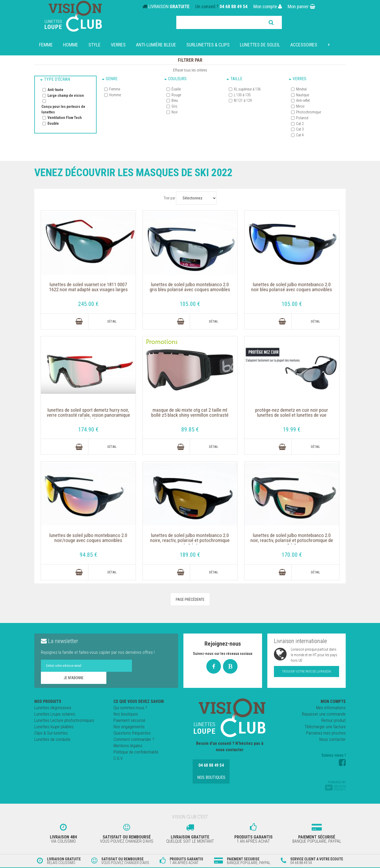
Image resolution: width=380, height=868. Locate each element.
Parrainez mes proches (326, 734)
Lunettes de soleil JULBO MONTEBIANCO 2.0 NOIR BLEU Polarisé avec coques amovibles (292, 291)
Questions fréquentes (132, 734)
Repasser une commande (324, 715)
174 (89, 430)
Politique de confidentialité (136, 753)
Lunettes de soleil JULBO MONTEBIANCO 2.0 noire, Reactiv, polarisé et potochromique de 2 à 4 (190, 542)
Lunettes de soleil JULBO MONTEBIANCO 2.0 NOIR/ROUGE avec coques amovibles (88, 542)
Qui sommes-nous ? (130, 708)
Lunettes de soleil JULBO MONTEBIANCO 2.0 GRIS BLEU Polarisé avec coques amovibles (190, 291)
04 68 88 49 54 (234, 6)
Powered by (335, 786)
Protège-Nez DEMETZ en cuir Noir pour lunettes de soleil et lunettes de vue (292, 414)
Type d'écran (57, 79)
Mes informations (331, 708)
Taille (236, 79)
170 (292, 555)
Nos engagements (129, 727)
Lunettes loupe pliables (54, 727)
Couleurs (177, 79)
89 (190, 430)
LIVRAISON (169, 6)
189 (190, 555)
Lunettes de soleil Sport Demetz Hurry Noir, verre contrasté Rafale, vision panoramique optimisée (88, 416)
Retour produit (334, 721)
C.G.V (118, 759)
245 (89, 304)
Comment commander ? (134, 740)
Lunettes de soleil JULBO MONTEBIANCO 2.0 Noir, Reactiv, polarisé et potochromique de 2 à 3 (292, 542)
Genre (112, 79)
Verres (300, 79)
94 (89, 555)
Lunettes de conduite (52, 740)
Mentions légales (128, 746)
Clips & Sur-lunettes (51, 734)
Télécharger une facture (325, 727)
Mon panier (301, 6)
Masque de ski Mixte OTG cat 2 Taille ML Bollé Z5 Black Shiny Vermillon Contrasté (190, 416)
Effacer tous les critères (190, 70)
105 (190, 304)
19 (292, 430)
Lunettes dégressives (53, 708)
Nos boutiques (126, 715)
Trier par (169, 198)
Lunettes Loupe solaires (55, 715)
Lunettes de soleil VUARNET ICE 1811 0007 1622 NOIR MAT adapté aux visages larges (89, 291)
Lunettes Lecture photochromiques (64, 721)
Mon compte (268, 6)
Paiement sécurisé (129, 721)
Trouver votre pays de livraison (306, 672)
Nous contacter (332, 740)
